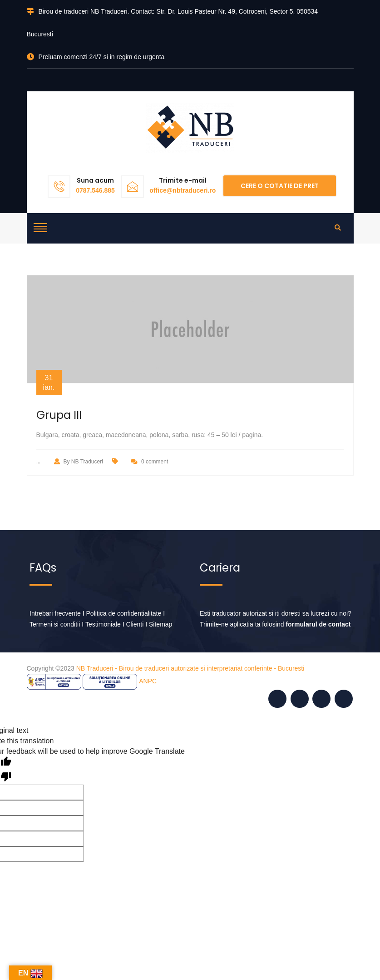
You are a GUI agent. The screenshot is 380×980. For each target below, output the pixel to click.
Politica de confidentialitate (124, 613)
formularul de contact (318, 624)
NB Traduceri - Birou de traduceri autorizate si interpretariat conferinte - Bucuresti (190, 668)
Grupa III (59, 415)
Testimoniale (103, 624)
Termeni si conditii (55, 624)
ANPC (148, 681)
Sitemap (160, 624)
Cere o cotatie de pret (280, 186)
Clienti (135, 624)
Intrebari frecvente (55, 613)
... (38, 461)
